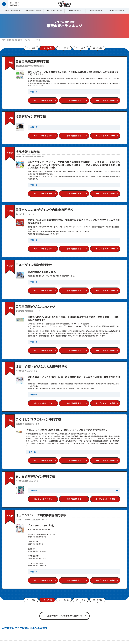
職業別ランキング (96, 11)
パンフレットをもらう (43, 100)
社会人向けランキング (54, 11)
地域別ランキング (75, 11)
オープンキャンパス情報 (105, 100)
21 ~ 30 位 (64, 48)
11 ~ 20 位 (36, 40)
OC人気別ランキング (117, 11)
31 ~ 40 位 (81, 48)
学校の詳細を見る (74, 100)
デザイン (27, 40)
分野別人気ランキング (12, 11)
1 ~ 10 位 (31, 48)
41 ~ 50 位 (97, 48)
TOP (3, 40)
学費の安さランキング (33, 11)
